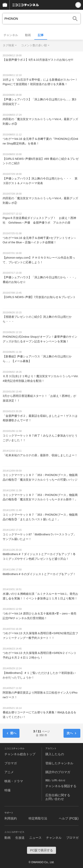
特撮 (8, 790)
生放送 (20, 838)
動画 (28, 35)
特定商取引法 (38, 818)
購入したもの (55, 754)
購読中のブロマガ (58, 772)
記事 (41, 35)
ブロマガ (11, 763)
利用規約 (11, 818)
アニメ (9, 772)
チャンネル (11, 35)
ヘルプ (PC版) (69, 818)
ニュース (35, 838)
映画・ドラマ (14, 781)
